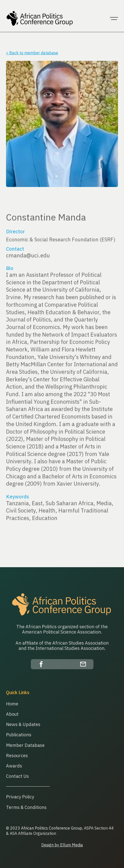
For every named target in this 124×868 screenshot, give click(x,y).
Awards (14, 766)
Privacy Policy (20, 797)
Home (12, 704)
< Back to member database (32, 53)
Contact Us (17, 776)
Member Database (25, 745)
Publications (19, 735)
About (12, 714)
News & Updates (23, 724)
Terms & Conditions (26, 807)
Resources (17, 756)
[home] (39, 19)
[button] (114, 19)
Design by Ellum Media (62, 845)
